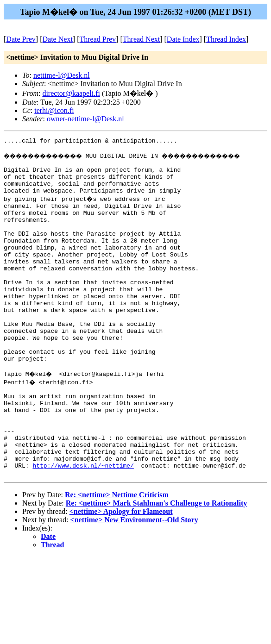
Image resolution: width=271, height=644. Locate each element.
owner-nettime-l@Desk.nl (85, 119)
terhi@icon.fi (54, 110)
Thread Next (141, 39)
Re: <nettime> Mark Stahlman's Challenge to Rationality (157, 564)
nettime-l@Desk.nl (62, 75)
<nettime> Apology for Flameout (121, 572)
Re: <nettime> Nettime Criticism (117, 556)
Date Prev (21, 39)
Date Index (183, 39)
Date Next (58, 39)
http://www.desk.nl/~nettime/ (83, 525)
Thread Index (226, 39)
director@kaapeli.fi (71, 93)
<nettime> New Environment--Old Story (134, 581)
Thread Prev (98, 39)
